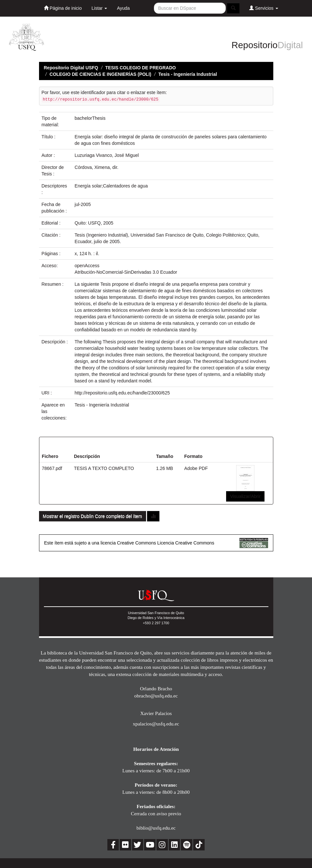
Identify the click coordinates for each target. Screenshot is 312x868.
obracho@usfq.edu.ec (156, 696)
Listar (99, 8)
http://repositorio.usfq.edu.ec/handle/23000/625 (122, 393)
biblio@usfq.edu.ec (156, 828)
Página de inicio (63, 8)
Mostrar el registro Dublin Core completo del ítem (93, 516)
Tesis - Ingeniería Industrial (188, 74)
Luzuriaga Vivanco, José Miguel (107, 155)
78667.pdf (52, 468)
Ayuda (123, 8)
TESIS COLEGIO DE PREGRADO (140, 68)
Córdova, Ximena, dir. (96, 167)
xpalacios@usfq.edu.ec (156, 724)
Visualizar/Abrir (245, 496)
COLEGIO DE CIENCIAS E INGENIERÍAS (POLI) (100, 74)
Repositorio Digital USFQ (71, 68)
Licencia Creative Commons (186, 543)
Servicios (264, 8)
